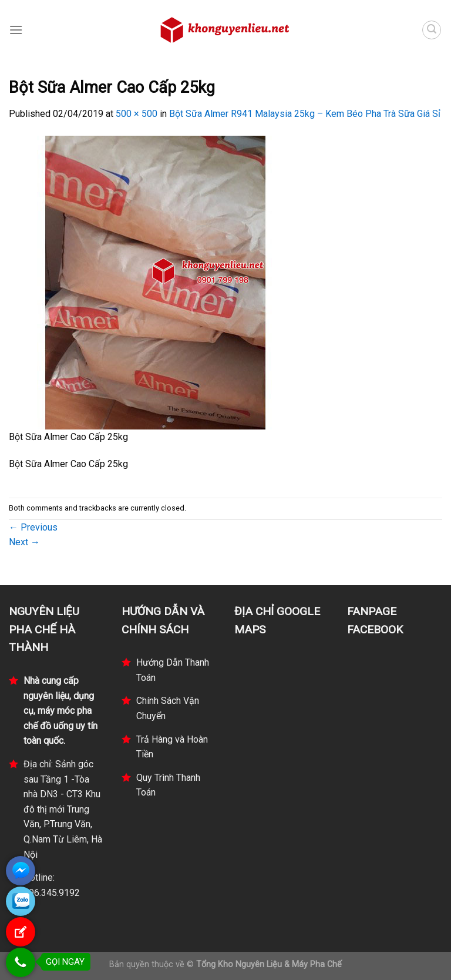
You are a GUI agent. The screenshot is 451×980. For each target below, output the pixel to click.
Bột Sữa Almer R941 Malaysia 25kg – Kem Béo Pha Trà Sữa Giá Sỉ (305, 114)
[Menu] (16, 30)
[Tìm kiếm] (432, 30)
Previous (33, 527)
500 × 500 (137, 114)
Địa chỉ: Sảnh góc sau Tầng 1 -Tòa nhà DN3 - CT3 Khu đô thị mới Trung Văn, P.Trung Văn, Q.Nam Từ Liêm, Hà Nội (63, 809)
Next (24, 542)
